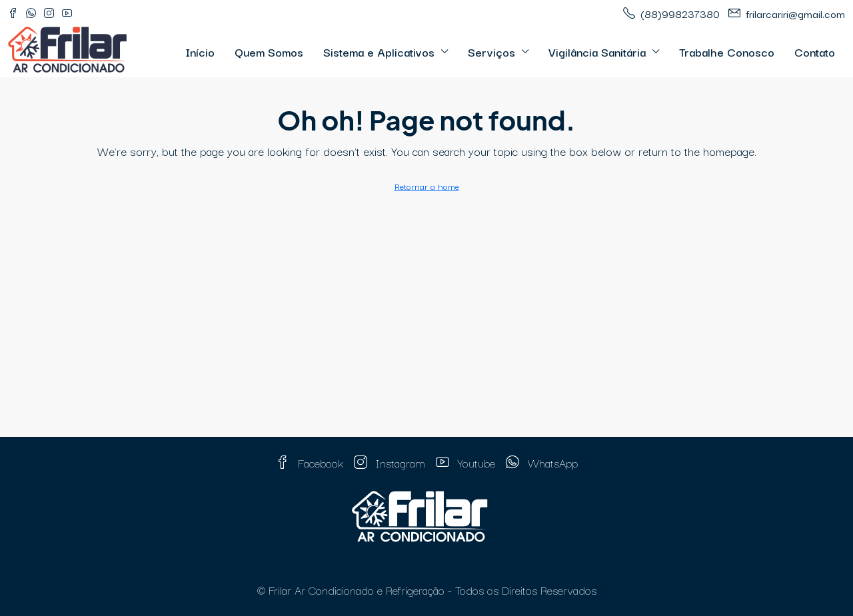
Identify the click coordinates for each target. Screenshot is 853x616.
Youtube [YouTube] (465, 462)
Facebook (310, 462)
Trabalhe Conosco (727, 52)
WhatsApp (542, 462)
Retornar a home (427, 186)
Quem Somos (269, 52)
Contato (815, 52)
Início (200, 52)
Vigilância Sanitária (597, 52)
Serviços (491, 52)
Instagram (390, 462)
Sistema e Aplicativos (379, 52)
